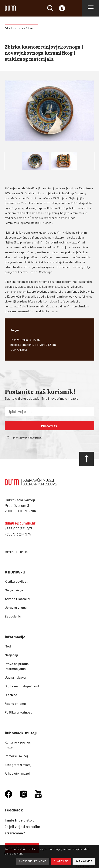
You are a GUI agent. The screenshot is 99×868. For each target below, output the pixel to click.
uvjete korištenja (33, 438)
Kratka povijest (16, 581)
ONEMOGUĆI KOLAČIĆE (33, 861)
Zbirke (29, 28)
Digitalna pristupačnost (22, 686)
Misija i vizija (14, 590)
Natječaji (11, 655)
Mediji (9, 646)
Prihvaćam (27, 438)
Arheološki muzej (14, 28)
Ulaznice (11, 695)
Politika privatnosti (19, 712)
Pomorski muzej (16, 756)
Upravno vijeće (16, 607)
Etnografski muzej (18, 765)
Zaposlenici (13, 616)
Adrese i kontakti (17, 599)
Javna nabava (15, 677)
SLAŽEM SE (61, 861)
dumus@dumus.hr (20, 523)
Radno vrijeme (15, 703)
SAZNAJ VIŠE (84, 861)
